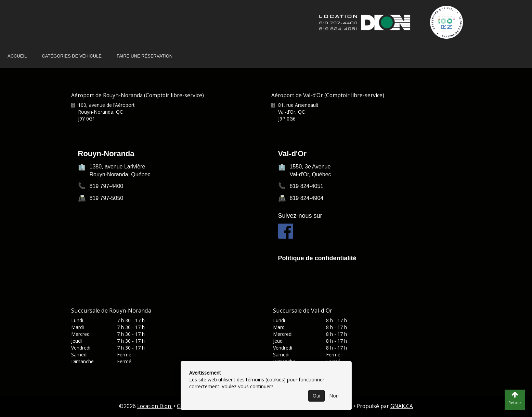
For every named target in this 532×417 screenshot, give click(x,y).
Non (334, 396)
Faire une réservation (145, 56)
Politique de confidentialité (317, 258)
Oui (316, 396)
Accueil (17, 56)
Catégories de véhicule (72, 56)
